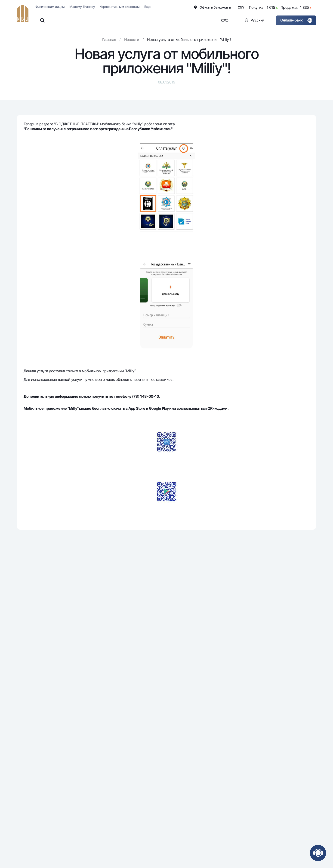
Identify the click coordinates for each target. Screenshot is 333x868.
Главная (109, 40)
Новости (132, 40)
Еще (147, 7)
